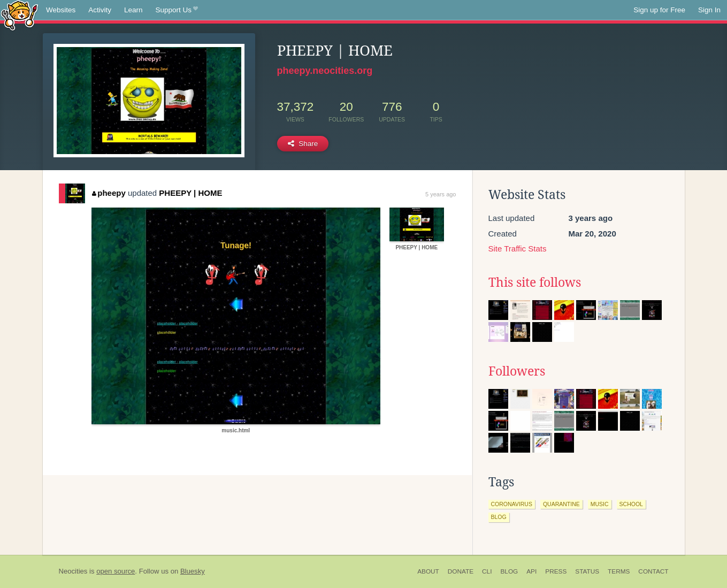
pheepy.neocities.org (325, 71)
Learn (133, 10)
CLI (487, 571)
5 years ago (441, 194)
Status (587, 571)
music (600, 504)
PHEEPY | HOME (190, 193)
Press (556, 571)
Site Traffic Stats (518, 249)
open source (116, 571)
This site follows (535, 282)
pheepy (109, 193)
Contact (653, 571)
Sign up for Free (659, 10)
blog (499, 517)
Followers (517, 371)
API (531, 571)
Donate (461, 571)
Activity (100, 10)
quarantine (561, 504)
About (428, 571)
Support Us (177, 10)
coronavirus (512, 504)
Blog (509, 571)
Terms (619, 571)
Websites (61, 10)
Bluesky (193, 571)
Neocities (73, 571)
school (631, 504)
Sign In (709, 10)
